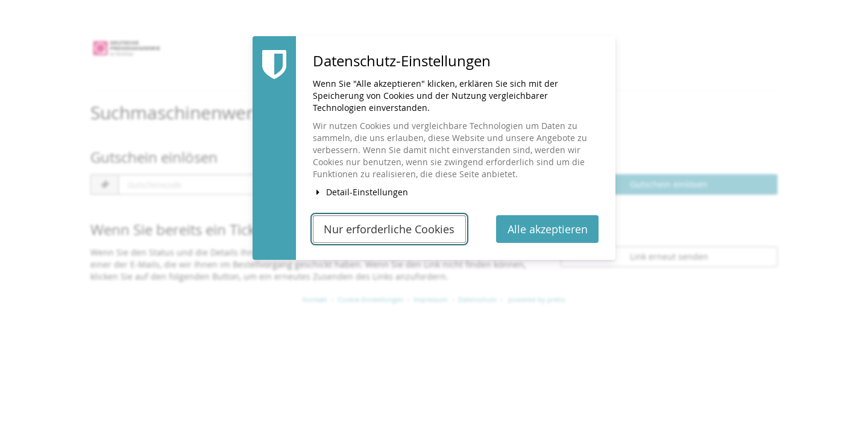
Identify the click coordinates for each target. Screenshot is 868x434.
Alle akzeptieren (548, 229)
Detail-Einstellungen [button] (360, 192)
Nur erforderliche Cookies (389, 229)
